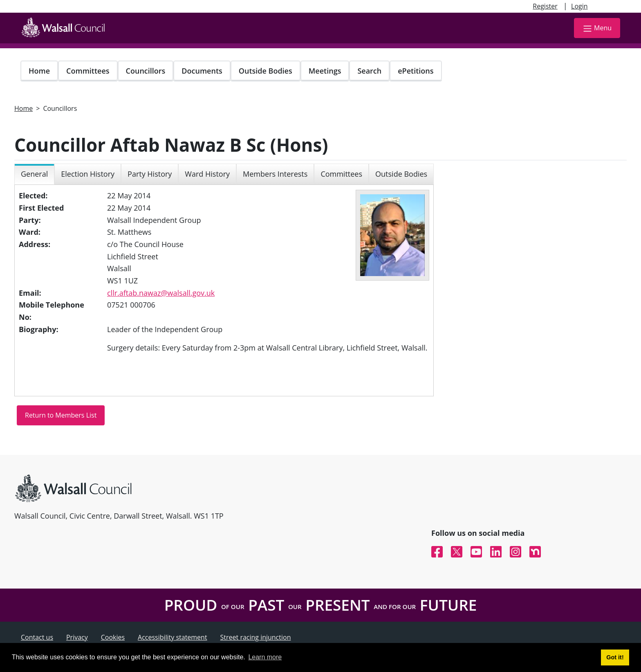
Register (545, 6)
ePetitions (416, 71)
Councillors (146, 71)
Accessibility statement (173, 637)
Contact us (37, 637)
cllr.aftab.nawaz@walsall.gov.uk (161, 293)
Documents (202, 71)
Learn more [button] (265, 657)
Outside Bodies (266, 71)
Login (579, 6)
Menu (597, 28)
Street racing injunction (256, 637)
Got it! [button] (615, 657)
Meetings (325, 71)
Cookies (113, 637)
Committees (88, 71)
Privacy (77, 637)
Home (39, 71)
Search (369, 71)
